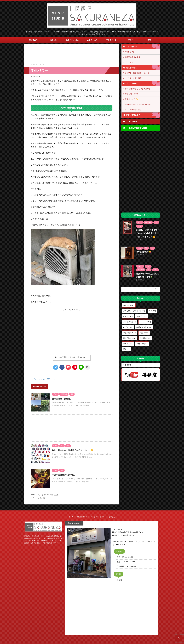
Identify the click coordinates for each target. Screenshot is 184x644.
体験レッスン (130, 52)
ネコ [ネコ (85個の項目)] (152, 311)
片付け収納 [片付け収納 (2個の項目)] (142, 344)
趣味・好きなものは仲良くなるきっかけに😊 (72, 450)
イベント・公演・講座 (133, 78)
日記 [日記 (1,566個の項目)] (144, 333)
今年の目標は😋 (143, 252)
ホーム (71, 517)
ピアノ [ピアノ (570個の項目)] (128, 316)
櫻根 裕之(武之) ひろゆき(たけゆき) (138, 89)
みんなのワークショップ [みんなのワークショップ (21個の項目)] (134, 311)
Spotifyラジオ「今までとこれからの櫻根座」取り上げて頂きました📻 (148, 233)
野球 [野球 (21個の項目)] (127, 349)
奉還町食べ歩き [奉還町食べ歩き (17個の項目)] (144, 327)
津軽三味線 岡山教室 (133, 57)
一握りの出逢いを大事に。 (64, 475)
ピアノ (53, 379)
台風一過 (42, 498)
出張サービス (92, 40)
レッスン (42, 379)
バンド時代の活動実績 (133, 110)
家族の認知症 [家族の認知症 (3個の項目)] (129, 333)
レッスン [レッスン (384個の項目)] (145, 322)
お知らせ (53, 40)
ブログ (131, 40)
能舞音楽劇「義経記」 (62, 399)
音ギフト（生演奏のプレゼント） (137, 73)
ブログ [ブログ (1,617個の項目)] (142, 316)
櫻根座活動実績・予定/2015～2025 (138, 104)
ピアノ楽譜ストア (133, 115)
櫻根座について (82, 517)
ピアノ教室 (129, 62)
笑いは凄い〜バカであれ (48, 495)
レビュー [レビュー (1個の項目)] (128, 327)
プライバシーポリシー (98, 517)
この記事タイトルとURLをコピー (71, 357)
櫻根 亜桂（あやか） (133, 94)
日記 (48, 379)
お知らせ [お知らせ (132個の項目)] (129, 305)
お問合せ (150, 40)
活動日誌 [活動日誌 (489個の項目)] (145, 338)
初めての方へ (34, 40)
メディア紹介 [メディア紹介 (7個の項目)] (129, 322)
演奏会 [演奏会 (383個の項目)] (128, 344)
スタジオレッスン (73, 40)
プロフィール (111, 40)
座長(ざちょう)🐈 (131, 99)
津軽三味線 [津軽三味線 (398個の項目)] (130, 338)
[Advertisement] (72, 54)
